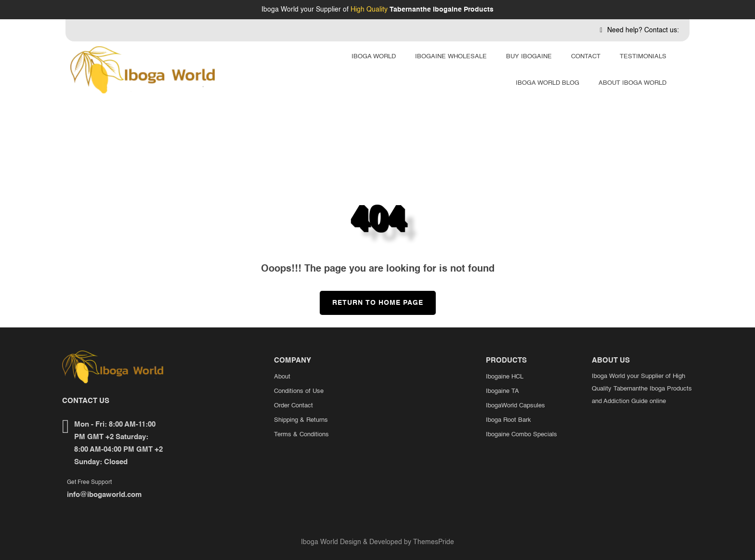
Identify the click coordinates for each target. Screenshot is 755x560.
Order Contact (293, 406)
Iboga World (374, 57)
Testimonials (643, 57)
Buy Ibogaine (529, 57)
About (282, 377)
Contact (586, 57)
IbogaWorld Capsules (515, 406)
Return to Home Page (371, 299)
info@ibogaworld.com (104, 495)
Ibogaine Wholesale (451, 57)
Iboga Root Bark (508, 420)
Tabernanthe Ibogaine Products (442, 10)
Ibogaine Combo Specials (521, 435)
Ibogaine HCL (505, 377)
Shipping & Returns (301, 420)
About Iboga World (632, 83)
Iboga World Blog (547, 83)
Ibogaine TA (502, 391)
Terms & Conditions (301, 435)
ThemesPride (433, 542)
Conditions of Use (299, 391)
